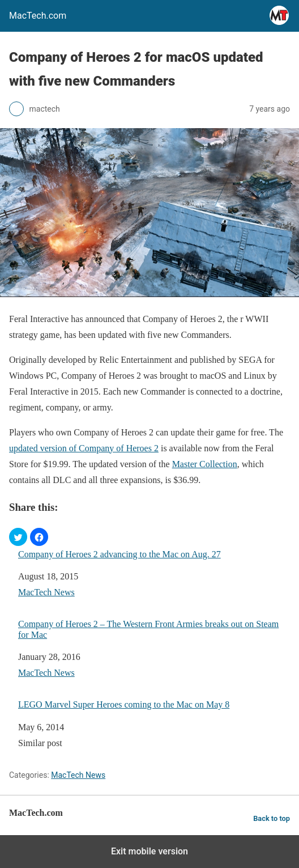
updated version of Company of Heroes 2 (84, 448)
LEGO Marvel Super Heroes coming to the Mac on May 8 (124, 704)
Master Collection (205, 464)
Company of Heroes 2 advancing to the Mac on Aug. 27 (119, 554)
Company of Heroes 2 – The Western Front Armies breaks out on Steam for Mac (148, 629)
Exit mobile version (149, 851)
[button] (18, 537)
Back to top (272, 818)
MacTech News (46, 592)
